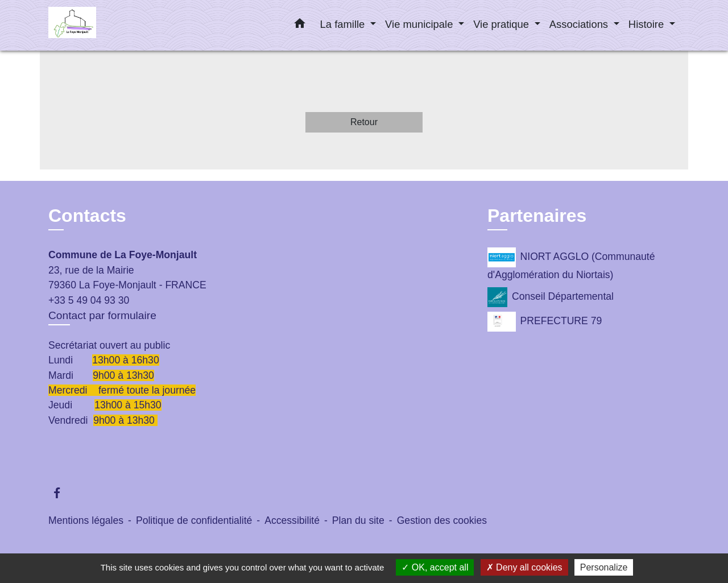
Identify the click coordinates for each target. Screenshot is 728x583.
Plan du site (358, 520)
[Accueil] (119, 25)
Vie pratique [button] (502, 24)
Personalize (604, 567)
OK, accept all (435, 567)
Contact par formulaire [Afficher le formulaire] (102, 315)
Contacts (87, 216)
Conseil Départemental (551, 297)
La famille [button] (344, 24)
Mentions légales (86, 520)
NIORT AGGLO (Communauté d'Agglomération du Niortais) (571, 264)
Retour (364, 122)
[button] (300, 26)
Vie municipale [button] (420, 24)
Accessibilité (292, 520)
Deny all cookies (524, 567)
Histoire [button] (648, 24)
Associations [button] (580, 24)
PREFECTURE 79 (545, 322)
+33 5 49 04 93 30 (89, 300)
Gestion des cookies (442, 520)
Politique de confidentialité (194, 520)
